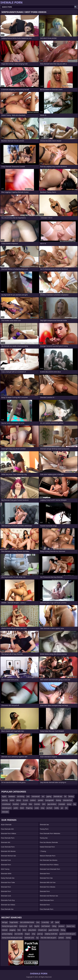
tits (66, 808)
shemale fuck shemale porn (50, 869)
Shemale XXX (6, 842)
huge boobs (14, 922)
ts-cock (25, 800)
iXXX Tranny (5, 869)
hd (65, 796)
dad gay (5, 922)
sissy (43, 808)
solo (28, 796)
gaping (49, 796)
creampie (62, 804)
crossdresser (6, 804)
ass (43, 796)
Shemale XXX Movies (8, 851)
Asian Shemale (6, 824)
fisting (63, 930)
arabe (37, 808)
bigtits (4, 796)
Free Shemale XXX (7, 829)
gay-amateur (52, 804)
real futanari (46, 926)
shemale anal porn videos (49, 865)
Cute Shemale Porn (8, 847)
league (27, 934)
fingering (29, 808)
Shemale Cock (6, 896)
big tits (37, 926)
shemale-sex (58, 796)
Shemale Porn (6, 865)
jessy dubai (32, 930)
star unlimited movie (27, 922)
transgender (50, 800)
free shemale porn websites (50, 833)
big (75, 804)
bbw (30, 804)
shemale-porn (7, 808)
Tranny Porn (44, 829)
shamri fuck (71, 926)
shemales (5, 812)
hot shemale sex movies (49, 860)
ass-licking (21, 796)
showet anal (42, 930)
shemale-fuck (68, 800)
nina (38, 922)
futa (19, 930)
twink (57, 922)
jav (62, 808)
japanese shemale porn (67, 934)
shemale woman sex (8, 856)
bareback (12, 796)
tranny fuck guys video (10, 926)
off (52, 922)
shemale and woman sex (49, 896)
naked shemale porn (47, 847)
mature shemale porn (48, 856)
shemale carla (29, 938)
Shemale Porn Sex (46, 878)
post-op (40, 934)
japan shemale (54, 930)
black (22, 808)
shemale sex (44, 824)
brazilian (16, 804)
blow (24, 930)
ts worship (45, 922)
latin (44, 804)
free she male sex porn (48, 938)
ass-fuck (49, 808)
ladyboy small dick (51, 934)
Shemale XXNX (6, 873)
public (16, 808)
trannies (37, 804)
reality (57, 808)
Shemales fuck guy (8, 900)
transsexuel (36, 796)
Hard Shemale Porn (47, 900)
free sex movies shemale (49, 842)
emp (34, 934)
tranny (68, 938)
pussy (69, 804)
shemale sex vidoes (8, 905)
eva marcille (19, 934)
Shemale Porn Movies (48, 887)
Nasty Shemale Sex (8, 878)
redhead (24, 804)
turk (31, 926)
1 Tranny (43, 851)
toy (37, 938)
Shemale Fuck (6, 860)
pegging (12, 930)
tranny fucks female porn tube (12, 938)
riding (54, 926)
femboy (71, 796)
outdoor (33, 800)
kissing (58, 800)
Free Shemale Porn (8, 838)
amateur (61, 926)
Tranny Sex (44, 838)
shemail (5, 930)
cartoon (61, 938)
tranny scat (23, 926)
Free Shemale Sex (7, 909)
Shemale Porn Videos (8, 833)
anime (12, 800)
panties (41, 800)
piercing (5, 800)
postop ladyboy (7, 934)
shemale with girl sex (48, 882)
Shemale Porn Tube (8, 882)
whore (19, 800)
